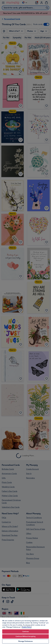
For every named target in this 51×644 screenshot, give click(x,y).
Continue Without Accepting (25, 636)
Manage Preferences (25, 641)
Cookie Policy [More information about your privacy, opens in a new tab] (27, 627)
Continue (25, 632)
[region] (25, 631)
